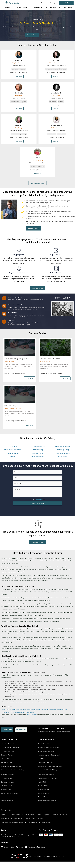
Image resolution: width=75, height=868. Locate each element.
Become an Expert (21, 736)
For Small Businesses (8, 750)
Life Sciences (15, 70)
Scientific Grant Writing (48, 716)
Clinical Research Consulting (11, 773)
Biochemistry (23, 70)
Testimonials (5, 825)
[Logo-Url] (12, 3)
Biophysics (61, 102)
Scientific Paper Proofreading (25, 719)
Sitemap (17, 825)
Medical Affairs (43, 792)
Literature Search (37, 458)
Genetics (41, 765)
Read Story (29, 383)
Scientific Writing (13, 451)
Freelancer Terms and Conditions (12, 829)
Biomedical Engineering (46, 781)
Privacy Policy (33, 829)
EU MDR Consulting (8, 781)
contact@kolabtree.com (63, 738)
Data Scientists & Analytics (10, 754)
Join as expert (46, 3)
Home (3, 821)
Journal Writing (62, 462)
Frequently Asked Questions (46, 738)
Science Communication (62, 451)
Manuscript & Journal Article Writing (50, 773)
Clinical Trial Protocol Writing (47, 785)
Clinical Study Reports (45, 769)
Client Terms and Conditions (34, 825)
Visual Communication (63, 458)
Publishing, (59, 716)
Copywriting (12, 462)
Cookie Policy (47, 829)
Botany (24, 134)
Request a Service (66, 3)
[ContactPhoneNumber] (37, 489)
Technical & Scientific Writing (47, 776)
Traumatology (63, 70)
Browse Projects (59, 821)
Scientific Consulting (8, 758)
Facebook (30, 854)
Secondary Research (8, 788)
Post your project (32, 721)
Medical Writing (6, 769)
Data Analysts (22, 8)
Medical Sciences (61, 134)
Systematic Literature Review (47, 807)
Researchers (67, 8)
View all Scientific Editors (37, 184)
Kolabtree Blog (7, 854)
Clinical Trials (42, 788)
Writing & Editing (9, 366)
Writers (8, 8)
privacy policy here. (40, 504)
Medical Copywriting (62, 455)
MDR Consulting (43, 796)
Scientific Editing (37, 455)
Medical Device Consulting (10, 800)
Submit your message (37, 509)
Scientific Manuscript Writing (32, 716)
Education (18, 414)
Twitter (19, 854)
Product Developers (52, 8)
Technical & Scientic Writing (12, 455)
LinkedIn (41, 854)
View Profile (19, 77)
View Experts (46, 35)
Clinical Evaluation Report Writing (12, 776)
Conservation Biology (16, 134)
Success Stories (15, 821)
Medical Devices (43, 750)
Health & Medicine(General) (52, 70)
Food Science (6, 765)
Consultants (38, 8)
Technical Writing (17, 716)
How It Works (29, 821)
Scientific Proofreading (37, 451)
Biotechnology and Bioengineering (49, 761)
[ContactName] (37, 477)
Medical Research (7, 807)
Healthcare (5, 803)
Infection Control (41, 167)
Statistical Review (7, 761)
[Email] (37, 483)
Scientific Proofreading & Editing (48, 754)
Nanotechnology (53, 102)
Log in (55, 3)
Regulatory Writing (51, 134)
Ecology (25, 102)
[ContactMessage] (37, 497)
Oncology (33, 167)
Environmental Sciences (16, 102)
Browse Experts (44, 821)
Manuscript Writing (37, 462)
